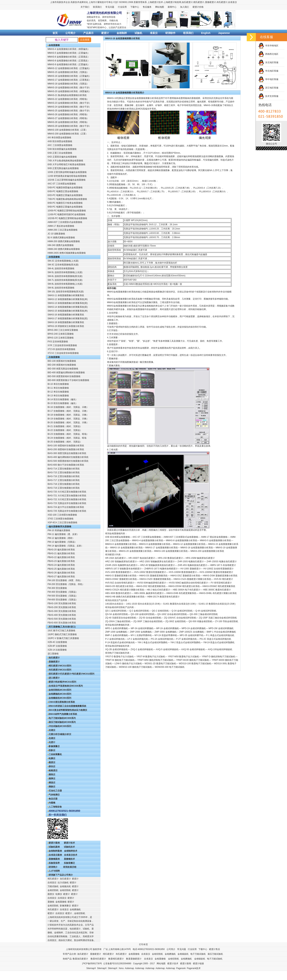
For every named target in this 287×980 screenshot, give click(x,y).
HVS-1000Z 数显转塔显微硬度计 (150, 572)
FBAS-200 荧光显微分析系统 (62, 607)
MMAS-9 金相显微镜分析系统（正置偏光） (69, 64)
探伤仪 (52, 766)
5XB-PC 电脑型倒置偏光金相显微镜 (65, 188)
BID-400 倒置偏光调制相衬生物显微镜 (66, 373)
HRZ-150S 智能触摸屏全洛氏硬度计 (157, 562)
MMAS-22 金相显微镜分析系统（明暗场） (68, 99)
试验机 (138, 33)
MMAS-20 (124, 551)
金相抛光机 (65, 886)
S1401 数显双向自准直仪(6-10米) (179, 604)
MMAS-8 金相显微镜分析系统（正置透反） (69, 61)
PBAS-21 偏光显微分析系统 (61, 553)
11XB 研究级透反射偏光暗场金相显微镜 (67, 176)
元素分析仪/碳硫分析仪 (60, 734)
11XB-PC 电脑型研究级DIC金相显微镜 (66, 214)
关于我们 (85, 7)
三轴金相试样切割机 (208, 614)
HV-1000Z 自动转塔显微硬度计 (218, 569)
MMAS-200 (196, 551)
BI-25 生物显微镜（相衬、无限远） (65, 442)
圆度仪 (52, 762)
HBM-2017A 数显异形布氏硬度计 (163, 597)
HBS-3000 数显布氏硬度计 (118, 593)
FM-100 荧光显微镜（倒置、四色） (65, 580)
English (206, 33)
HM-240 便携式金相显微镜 (61, 245)
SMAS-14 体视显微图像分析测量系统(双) (68, 307)
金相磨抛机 (54, 694)
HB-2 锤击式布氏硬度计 (158, 590)
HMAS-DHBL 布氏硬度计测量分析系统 (218, 593)
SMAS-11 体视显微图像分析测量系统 (66, 295)
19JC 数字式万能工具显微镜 (61, 631)
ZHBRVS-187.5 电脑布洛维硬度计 (161, 569)
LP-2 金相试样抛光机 (138, 639)
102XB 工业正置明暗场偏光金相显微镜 (67, 180)
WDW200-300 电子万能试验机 (170, 667)
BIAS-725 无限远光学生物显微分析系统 (67, 511)
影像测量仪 (54, 746)
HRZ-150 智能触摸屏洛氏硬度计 (121, 562)
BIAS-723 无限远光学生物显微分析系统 (67, 503)
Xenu (121, 968)
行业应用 (122, 7)
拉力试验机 (63, 883)
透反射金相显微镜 (219, 537)
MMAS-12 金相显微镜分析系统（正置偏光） (69, 68)
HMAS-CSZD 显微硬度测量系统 (155, 579)
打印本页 (143, 944)
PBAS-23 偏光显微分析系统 (61, 561)
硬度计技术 (69, 843)
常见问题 (110, 7)
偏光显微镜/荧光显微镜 (60, 527)
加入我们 (184, 7)
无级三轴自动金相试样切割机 (223, 618)
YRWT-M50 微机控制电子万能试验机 (155, 660)
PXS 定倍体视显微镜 (58, 342)
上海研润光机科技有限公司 (79, 949)
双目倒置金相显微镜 (120, 537)
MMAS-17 (150, 548)
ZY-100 (219, 621)
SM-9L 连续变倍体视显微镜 (61, 288)
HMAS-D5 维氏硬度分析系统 (119, 586)
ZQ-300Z (170, 621)
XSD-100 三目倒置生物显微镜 (62, 515)
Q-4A (198, 611)
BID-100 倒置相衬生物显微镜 (62, 361)
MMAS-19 (220, 548)
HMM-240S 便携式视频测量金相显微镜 (67, 253)
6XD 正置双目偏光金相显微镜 (62, 157)
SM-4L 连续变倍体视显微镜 (61, 268)
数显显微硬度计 (134, 959)
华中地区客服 (268, 79)
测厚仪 (52, 779)
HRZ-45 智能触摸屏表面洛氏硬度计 (158, 565)
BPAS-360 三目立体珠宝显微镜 (63, 330)
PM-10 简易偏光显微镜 (59, 530)
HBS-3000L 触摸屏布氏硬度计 (149, 593)
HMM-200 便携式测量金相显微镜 (64, 241)
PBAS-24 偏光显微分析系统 (61, 565)
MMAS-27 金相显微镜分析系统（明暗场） (68, 118)
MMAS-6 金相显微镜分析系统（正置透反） (69, 57)
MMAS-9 (143, 544)
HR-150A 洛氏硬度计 (115, 558)
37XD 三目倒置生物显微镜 (60, 519)
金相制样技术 (71, 851)
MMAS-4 (136, 540)
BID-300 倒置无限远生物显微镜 (63, 369)
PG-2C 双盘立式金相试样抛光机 (215, 639)
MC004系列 (65, 690)
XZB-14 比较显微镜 (57, 650)
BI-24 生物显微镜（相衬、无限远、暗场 (67, 438)
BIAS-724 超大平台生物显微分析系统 (66, 507)
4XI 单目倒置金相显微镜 (59, 138)
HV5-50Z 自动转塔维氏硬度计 (120, 583)
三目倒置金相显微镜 (151, 537)
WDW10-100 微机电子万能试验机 (135, 667)
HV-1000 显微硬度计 (191, 569)
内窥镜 (52, 803)
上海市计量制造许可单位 (101, 2)
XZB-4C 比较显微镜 (57, 642)
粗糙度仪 (53, 770)
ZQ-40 (108, 618)
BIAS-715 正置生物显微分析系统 (64, 473)
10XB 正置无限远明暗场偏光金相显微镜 (67, 172)
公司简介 (70, 33)
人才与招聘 (54, 871)
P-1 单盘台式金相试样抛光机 (220, 635)
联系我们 (97, 7)
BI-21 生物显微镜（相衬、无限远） (65, 426)
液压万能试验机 (56, 722)
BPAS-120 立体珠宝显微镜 (61, 338)
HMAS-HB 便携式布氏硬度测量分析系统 (125, 597)
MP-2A (159, 628)
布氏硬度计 (222, 2)
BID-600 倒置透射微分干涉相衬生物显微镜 (68, 380)
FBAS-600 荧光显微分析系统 (62, 623)
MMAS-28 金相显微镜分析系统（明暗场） (68, 122)
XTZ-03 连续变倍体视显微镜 (61, 349)
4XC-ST (136, 537)
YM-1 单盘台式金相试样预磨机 (152, 642)
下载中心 (135, 7)
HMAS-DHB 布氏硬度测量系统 (181, 593)
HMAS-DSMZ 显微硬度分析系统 (121, 579)
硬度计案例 (54, 843)
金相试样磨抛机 (120, 628)
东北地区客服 (268, 62)
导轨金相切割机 (230, 621)
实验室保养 (54, 863)
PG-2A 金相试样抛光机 (162, 639)
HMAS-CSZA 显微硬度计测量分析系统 (192, 579)
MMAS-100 (160, 551)
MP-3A (134, 628)
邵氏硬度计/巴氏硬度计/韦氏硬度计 (66, 674)
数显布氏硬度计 (98, 959)
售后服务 (147, 7)
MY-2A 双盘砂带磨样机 (166, 635)
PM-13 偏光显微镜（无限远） (62, 542)
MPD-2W (213, 628)
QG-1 (108, 611)
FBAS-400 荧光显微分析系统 (62, 615)
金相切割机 (54, 690)
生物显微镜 (54, 357)
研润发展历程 (70, 867)
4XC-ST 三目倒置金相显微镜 (62, 184)
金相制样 (122, 33)
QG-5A (109, 614)
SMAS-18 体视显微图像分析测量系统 (66, 322)
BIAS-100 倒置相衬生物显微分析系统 (66, 446)
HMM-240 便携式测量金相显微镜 (64, 249)
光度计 (52, 742)
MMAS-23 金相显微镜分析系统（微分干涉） (69, 103)
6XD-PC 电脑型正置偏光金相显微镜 (65, 195)
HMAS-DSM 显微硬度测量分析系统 (220, 576)
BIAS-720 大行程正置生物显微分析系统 (67, 492)
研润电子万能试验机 (115, 653)
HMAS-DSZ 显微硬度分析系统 (185, 576)
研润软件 (170, 33)
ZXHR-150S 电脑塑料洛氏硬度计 (121, 565)
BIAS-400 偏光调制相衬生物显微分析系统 (68, 457)
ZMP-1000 (110, 632)
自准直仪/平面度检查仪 (60, 686)
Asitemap (129, 968)
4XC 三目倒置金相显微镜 (60, 145)
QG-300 (194, 614)
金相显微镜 (54, 45)
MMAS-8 (170, 540)
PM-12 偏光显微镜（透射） (61, 538)
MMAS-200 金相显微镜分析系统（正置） (68, 134)
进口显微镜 (53, 654)
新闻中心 (172, 7)
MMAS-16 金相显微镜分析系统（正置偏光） (69, 76)
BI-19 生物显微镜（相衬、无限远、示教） (68, 419)
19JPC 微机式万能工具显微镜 (62, 634)
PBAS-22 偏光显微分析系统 (61, 557)
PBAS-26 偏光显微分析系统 (61, 573)
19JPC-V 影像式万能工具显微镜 (63, 638)
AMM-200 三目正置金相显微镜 (63, 230)
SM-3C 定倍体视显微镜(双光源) (63, 265)
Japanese (224, 33)
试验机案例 (54, 847)
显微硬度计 (210, 2)
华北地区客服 (268, 71)
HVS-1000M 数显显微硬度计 (183, 572)
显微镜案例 (54, 859)
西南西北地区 (268, 54)
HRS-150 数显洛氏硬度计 (170, 558)
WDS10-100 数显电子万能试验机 (195, 664)
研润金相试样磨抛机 (115, 625)
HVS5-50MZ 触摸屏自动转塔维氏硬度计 (188, 583)
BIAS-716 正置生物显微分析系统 (64, 476)
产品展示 (88, 33)
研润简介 (53, 867)
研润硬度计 (111, 555)
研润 (90, 24)
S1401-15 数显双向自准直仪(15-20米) (217, 604)
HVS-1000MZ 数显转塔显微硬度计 (216, 572)
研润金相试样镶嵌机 (115, 646)
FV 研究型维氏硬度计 (221, 583)
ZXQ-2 (134, 649)
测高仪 (52, 775)
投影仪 (52, 750)
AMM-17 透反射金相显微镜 (61, 226)
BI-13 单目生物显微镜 (58, 396)
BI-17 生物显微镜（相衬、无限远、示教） (68, 411)
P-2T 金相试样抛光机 (186, 639)
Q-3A (174, 611)
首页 (55, 33)
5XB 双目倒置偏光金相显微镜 (62, 149)
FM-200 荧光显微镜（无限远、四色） (66, 584)
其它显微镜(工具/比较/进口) (62, 627)
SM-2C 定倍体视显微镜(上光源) (63, 261)
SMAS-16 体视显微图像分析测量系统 (66, 315)
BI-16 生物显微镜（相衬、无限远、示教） (68, 407)
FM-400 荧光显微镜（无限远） (63, 592)
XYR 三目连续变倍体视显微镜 (62, 345)
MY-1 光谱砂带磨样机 (141, 635)
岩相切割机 (163, 611)
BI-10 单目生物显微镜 (58, 384)
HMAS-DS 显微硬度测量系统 (153, 576)
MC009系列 (70, 718)
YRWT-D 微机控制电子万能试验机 (219, 657)
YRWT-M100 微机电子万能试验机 (193, 660)
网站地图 (160, 7)
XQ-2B (109, 649)
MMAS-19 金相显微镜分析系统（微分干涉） (69, 88)
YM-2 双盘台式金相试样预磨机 (185, 642)
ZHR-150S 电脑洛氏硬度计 (191, 562)
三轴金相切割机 (123, 621)
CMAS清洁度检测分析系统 (62, 702)
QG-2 (154, 611)
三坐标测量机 (55, 754)
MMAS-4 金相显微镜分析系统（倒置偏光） (69, 49)
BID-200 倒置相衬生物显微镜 (62, 365)
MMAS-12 (178, 544)
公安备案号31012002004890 (117, 964)
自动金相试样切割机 (177, 614)
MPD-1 (109, 628)
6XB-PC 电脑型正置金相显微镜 (63, 191)
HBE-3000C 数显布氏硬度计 (217, 590)
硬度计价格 (198, 7)
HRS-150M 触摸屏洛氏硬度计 (200, 558)
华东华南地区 (268, 46)
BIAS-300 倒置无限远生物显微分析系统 (67, 453)
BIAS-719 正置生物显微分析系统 (64, 488)
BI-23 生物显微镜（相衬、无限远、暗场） (68, 434)
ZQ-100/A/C (170, 618)
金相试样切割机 (119, 611)
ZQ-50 (142, 618)
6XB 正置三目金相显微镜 (60, 153)
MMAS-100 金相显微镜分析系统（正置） (68, 130)
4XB (107, 537)
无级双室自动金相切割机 (124, 618)
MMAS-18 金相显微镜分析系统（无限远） (68, 84)
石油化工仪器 (55, 791)
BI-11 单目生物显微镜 (58, 388)
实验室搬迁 (69, 863)
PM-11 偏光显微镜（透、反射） (63, 534)
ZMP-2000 (135, 632)
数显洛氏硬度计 (80, 959)
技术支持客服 (268, 96)
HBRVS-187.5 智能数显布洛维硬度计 (123, 569)
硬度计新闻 (186, 964)
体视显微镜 (54, 257)
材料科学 (108, 24)
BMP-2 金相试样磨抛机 (117, 635)
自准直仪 (232, 2)
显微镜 (51, 902)
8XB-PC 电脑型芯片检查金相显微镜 (65, 203)
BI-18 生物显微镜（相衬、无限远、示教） (68, 415)
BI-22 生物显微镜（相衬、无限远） (65, 430)
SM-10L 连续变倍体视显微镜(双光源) (66, 292)
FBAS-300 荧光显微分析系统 (62, 611)
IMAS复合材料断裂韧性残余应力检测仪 (68, 710)
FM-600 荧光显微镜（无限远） (63, 600)
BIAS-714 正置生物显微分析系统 (64, 469)
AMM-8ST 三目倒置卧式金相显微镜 (65, 222)
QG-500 (192, 621)
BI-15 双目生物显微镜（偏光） (63, 403)
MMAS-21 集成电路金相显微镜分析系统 (67, 95)
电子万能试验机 (56, 718)
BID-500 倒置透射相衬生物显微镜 (64, 376)
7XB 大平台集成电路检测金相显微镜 (65, 161)
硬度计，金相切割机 (75, 913)
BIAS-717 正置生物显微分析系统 (64, 480)
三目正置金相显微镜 (119, 540)
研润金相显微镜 (113, 533)
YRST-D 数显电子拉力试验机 (119, 657)
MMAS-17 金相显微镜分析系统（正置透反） (69, 80)
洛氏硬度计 (187, 2)
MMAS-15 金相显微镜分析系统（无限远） (68, 72)
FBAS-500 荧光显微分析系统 (62, 619)
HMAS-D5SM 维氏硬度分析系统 (184, 586)
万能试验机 (53, 886)
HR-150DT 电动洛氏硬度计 (142, 558)
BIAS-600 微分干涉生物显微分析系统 (66, 465)
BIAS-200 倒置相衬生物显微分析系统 (66, 449)
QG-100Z (162, 614)
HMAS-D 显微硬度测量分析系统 (121, 576)
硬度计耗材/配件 (57, 682)
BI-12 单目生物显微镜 (58, 392)
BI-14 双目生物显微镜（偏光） (63, 399)
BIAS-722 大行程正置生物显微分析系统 (67, 499)
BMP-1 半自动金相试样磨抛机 (221, 632)
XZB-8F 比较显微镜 (57, 646)
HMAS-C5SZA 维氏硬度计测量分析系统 (125, 590)
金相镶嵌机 (54, 698)
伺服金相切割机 (205, 621)
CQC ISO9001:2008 (123, 2)
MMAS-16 (115, 548)
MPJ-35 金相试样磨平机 (192, 635)
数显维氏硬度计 (116, 959)
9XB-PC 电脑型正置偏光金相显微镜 (65, 207)
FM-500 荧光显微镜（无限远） (63, 596)
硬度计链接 (198, 964)
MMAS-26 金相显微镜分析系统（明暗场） (68, 114)
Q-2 (131, 611)
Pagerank (181, 968)
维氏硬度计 (199, 2)
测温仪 (52, 783)
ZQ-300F (138, 621)
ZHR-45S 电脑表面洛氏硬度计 (192, 565)
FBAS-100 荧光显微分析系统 (62, 603)
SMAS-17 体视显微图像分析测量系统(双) (68, 318)
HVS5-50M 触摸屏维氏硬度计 (152, 583)
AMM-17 (205, 537)
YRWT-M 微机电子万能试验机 (120, 660)
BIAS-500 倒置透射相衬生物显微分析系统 (68, 461)
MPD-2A (186, 628)
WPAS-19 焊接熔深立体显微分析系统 (66, 326)
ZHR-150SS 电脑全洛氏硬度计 (222, 562)
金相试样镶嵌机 (120, 649)
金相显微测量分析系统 (152, 540)
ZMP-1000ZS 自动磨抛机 (192, 632)
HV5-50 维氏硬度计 (223, 579)
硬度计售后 (215, 949)
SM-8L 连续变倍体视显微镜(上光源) (65, 284)
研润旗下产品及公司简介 (61, 875)
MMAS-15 (213, 544)
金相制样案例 (55, 851)
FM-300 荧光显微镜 (57, 588)
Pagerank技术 (194, 968)
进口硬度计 (54, 678)
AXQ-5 (159, 649)
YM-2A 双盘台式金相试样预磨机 (219, 642)
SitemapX (91, 968)
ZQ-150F (203, 618)
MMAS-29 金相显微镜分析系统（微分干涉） (69, 126)
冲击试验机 (54, 726)
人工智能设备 (55, 807)
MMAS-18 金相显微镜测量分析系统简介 (125, 93)
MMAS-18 (185, 548)
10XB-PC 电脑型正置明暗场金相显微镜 (67, 211)
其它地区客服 (268, 88)
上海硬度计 (153, 2)
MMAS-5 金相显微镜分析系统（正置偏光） (69, 53)
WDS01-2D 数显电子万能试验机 (160, 664)
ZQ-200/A (110, 621)
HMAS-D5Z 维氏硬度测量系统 (151, 586)
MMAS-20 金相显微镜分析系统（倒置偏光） (69, 91)
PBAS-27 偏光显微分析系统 (61, 577)
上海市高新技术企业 (60, 2)
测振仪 (52, 787)
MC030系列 (77, 686)
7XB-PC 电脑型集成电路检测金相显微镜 (67, 199)
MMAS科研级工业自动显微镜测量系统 (67, 706)
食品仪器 (53, 799)
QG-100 (135, 614)
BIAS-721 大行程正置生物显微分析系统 (67, 496)
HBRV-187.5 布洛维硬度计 (223, 565)
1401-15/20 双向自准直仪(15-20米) (143, 604)
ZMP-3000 (160, 632)
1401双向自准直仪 (114, 604)
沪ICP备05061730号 (92, 964)
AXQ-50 (185, 649)
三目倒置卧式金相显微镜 (186, 537)
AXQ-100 (212, 649)
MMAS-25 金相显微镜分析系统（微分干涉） (69, 111)
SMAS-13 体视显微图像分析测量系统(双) (68, 303)
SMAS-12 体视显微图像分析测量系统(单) (68, 299)
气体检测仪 (54, 795)
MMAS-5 (204, 540)
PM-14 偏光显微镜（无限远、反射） (65, 546)
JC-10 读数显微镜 (56, 234)
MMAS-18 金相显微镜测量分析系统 (123, 38)
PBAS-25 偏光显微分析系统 (61, 569)
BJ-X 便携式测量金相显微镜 (61, 238)
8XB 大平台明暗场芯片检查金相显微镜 (66, 164)
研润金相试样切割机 (115, 607)
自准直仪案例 (55, 855)
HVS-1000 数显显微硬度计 (118, 572)
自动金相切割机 (154, 618)
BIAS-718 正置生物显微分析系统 (64, 484)
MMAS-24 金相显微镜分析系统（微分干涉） (69, 107)
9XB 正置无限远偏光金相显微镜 (63, 168)
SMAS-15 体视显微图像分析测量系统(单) (68, 311)
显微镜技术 (69, 859)
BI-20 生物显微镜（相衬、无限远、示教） (68, 423)
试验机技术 (69, 847)
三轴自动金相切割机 (153, 621)
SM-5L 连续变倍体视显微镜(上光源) (65, 272)
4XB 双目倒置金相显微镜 (60, 141)
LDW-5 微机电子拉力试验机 (128, 664)
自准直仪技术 (71, 855)
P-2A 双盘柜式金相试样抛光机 (120, 642)
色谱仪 (52, 738)
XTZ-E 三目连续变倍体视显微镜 (63, 353)
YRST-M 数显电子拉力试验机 (151, 657)
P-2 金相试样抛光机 (115, 639)
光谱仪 (52, 730)
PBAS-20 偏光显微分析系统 (61, 550)
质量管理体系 (140, 2)
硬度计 (171, 2)
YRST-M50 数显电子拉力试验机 (183, 657)
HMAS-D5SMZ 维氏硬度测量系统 (219, 586)
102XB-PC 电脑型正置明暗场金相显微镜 (67, 218)
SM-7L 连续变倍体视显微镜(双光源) (65, 280)
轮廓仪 (52, 758)
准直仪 (154, 33)
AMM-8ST (168, 537)
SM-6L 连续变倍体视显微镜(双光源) (65, 276)
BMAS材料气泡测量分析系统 (63, 714)
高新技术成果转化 (79, 2)
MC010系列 (65, 666)
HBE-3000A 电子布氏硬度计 (187, 590)
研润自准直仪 (112, 600)
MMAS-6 (110, 544)
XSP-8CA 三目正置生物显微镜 (62, 523)
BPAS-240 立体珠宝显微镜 (61, 334)
